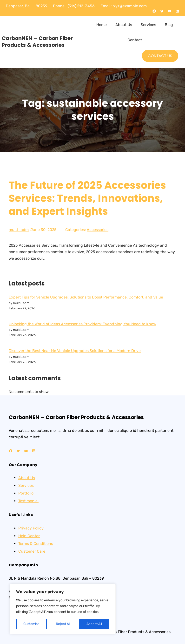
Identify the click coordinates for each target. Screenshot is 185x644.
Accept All (94, 624)
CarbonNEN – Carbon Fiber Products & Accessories (37, 42)
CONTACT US (160, 56)
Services (26, 485)
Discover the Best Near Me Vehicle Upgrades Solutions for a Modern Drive (75, 351)
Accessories (98, 230)
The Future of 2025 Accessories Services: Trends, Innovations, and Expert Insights (87, 198)
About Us (27, 478)
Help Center (29, 536)
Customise (31, 624)
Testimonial (28, 501)
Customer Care (32, 551)
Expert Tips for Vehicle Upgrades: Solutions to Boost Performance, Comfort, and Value (86, 297)
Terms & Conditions (36, 544)
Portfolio (26, 493)
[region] (63, 609)
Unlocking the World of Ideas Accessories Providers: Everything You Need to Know (83, 324)
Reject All (63, 624)
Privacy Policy (31, 528)
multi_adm (19, 230)
